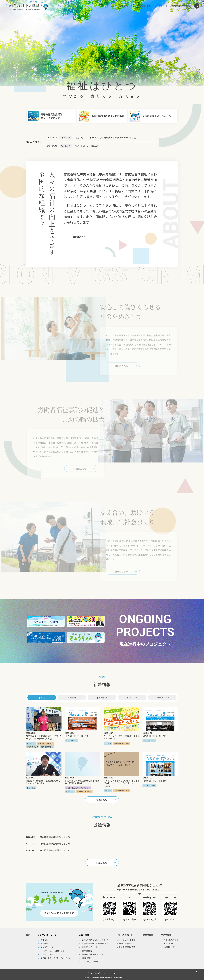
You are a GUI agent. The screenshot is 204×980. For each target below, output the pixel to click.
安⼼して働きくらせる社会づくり (95, 940)
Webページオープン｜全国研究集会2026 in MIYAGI (121, 737)
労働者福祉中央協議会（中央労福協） (27, 5)
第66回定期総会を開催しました (55, 843)
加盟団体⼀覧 (169, 947)
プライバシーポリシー (96, 973)
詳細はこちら (79, 237)
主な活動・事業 (144, 6)
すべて (42, 697)
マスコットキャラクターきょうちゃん (56, 958)
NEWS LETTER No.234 (154, 781)
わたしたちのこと (171, 940)
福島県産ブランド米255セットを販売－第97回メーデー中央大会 (44, 737)
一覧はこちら (101, 800)
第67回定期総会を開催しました (55, 837)
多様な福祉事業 (125, 943)
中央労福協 (187, 6)
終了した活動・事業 (90, 962)
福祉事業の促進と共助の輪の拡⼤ (95, 943)
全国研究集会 (87, 958)
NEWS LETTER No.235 (154, 736)
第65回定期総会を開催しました (55, 850)
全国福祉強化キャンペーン (92, 954)
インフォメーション (126, 6)
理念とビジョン (170, 943)
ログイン (113, 973)
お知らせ (72, 697)
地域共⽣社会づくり (90, 947)
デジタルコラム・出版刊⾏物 (52, 951)
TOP (28, 935)
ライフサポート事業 (127, 940)
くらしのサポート (160, 6)
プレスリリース (132, 697)
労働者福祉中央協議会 (100, 977)
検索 (197, 6)
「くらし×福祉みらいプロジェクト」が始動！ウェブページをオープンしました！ (121, 783)
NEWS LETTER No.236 (77, 736)
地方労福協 (175, 6)
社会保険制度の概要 (127, 947)
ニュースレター (162, 697)
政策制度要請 (87, 951)
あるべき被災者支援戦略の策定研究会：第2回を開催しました (82, 782)
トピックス (102, 697)
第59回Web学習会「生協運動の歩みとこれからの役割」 (43, 782)
